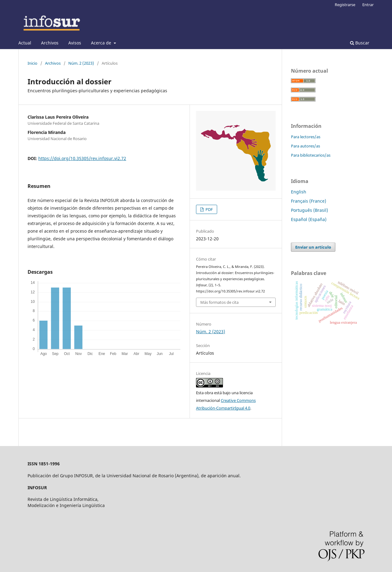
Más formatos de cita (219, 302)
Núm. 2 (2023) (81, 63)
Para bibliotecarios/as (311, 155)
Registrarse (345, 5)
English (299, 192)
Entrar (368, 5)
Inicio (32, 63)
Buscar (360, 43)
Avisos (75, 43)
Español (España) (309, 219)
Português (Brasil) (309, 210)
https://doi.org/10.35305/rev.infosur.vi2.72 (82, 158)
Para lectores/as (306, 137)
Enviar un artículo (313, 247)
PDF (209, 209)
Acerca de (102, 43)
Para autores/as (305, 146)
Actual (25, 43)
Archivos (50, 43)
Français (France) (309, 201)
